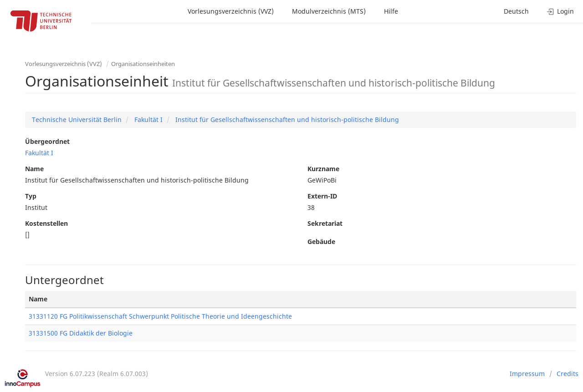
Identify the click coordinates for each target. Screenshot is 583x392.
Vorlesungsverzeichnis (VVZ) (231, 11)
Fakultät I (148, 120)
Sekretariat (325, 223)
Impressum (527, 374)
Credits (568, 374)
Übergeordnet (47, 141)
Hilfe (391, 11)
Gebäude (321, 242)
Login (560, 11)
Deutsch (516, 11)
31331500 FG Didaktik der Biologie (81, 333)
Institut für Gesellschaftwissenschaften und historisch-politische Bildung (286, 120)
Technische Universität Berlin (77, 120)
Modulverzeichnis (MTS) (329, 11)
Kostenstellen (46, 223)
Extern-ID (322, 196)
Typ (31, 196)
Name (34, 169)
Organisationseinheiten (143, 64)
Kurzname (323, 169)
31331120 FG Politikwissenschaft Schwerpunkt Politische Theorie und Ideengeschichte (160, 316)
